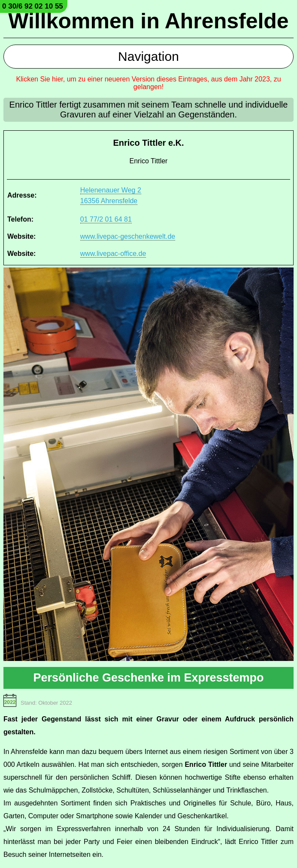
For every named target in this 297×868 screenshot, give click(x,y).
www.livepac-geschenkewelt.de (128, 236)
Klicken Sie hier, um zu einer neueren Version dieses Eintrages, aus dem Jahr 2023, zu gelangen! (148, 83)
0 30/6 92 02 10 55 (33, 6)
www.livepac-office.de (113, 254)
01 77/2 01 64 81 (106, 219)
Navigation (148, 56)
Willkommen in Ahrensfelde (148, 21)
